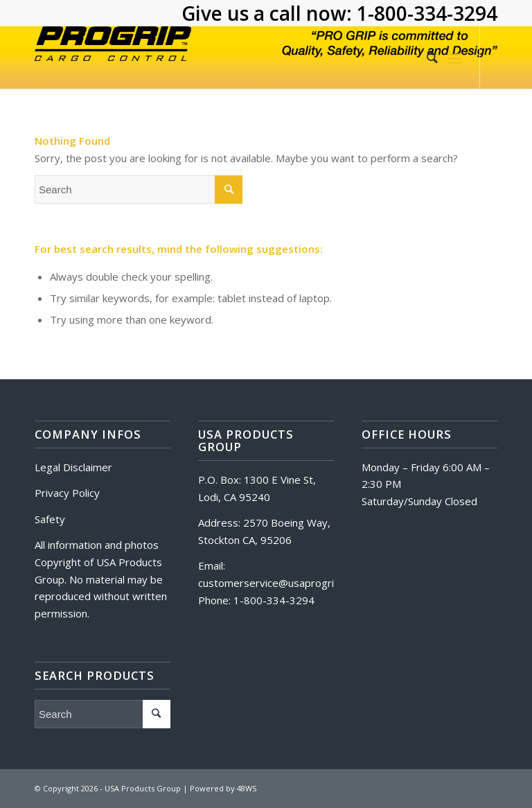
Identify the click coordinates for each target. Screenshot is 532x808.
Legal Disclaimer (73, 467)
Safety (50, 519)
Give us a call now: (269, 13)
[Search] (425, 58)
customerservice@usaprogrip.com (280, 583)
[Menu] (455, 58)
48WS (247, 788)
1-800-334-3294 (427, 13)
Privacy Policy (67, 493)
